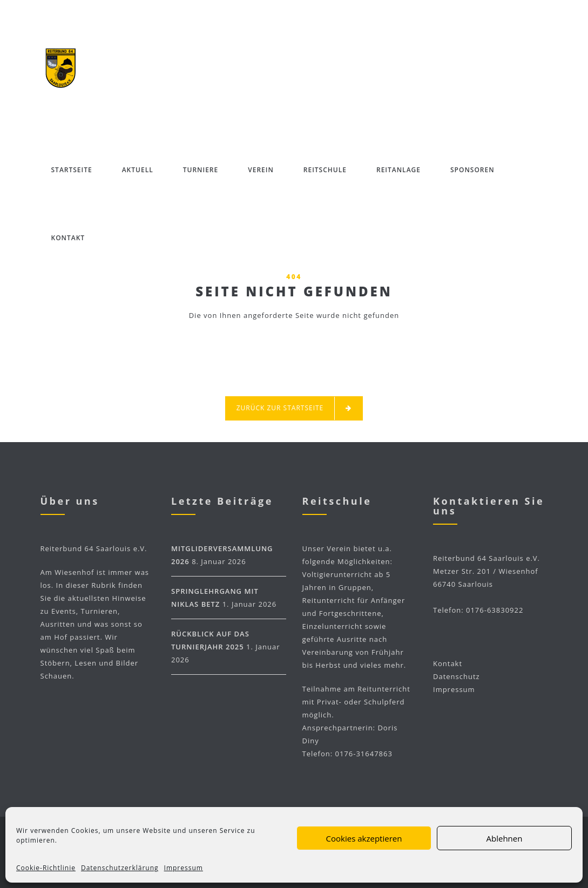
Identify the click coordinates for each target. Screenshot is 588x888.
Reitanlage (398, 170)
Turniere (201, 170)
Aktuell (138, 170)
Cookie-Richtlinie (46, 868)
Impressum (184, 868)
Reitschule (325, 170)
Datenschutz (457, 676)
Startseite (72, 170)
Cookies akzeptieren (364, 838)
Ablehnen (505, 838)
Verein (261, 170)
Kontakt (68, 238)
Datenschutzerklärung (120, 868)
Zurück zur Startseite (294, 408)
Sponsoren (472, 170)
